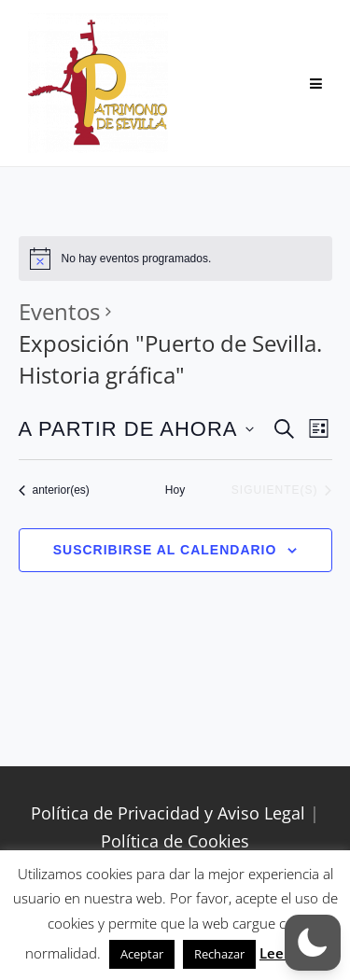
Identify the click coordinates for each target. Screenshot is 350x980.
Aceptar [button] (142, 954)
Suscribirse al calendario (165, 550)
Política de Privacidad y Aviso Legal (168, 813)
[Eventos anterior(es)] (54, 490)
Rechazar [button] (219, 954)
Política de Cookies (175, 841)
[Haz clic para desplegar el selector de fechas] (136, 429)
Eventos (59, 311)
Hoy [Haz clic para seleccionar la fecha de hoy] (175, 490)
